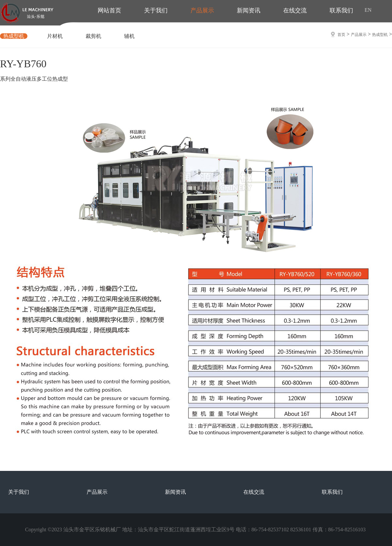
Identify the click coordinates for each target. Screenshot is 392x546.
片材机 (55, 36)
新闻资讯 (175, 492)
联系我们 (332, 492)
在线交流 (254, 492)
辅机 (129, 36)
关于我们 (19, 492)
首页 (341, 35)
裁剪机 (93, 36)
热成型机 (14, 36)
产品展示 (359, 35)
